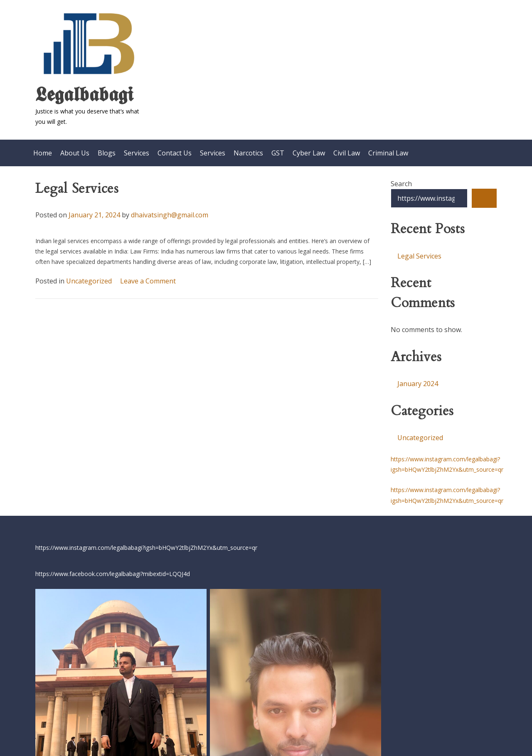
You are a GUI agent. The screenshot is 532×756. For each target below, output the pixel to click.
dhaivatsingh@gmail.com (170, 210)
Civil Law (347, 148)
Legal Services (77, 184)
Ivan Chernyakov (364, 730)
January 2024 (418, 379)
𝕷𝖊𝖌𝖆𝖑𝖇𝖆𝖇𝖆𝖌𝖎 (84, 93)
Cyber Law (309, 148)
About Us (75, 148)
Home (43, 148)
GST (278, 148)
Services (137, 148)
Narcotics (248, 148)
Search (401, 179)
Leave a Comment (148, 276)
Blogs (107, 148)
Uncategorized (89, 276)
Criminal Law (388, 148)
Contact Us (175, 148)
